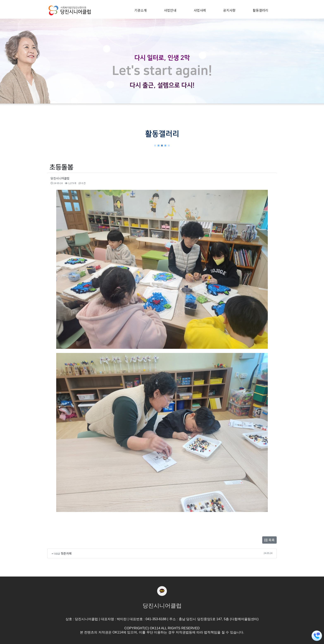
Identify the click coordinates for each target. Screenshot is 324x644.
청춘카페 (66, 553)
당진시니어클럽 (60, 178)
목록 (269, 540)
